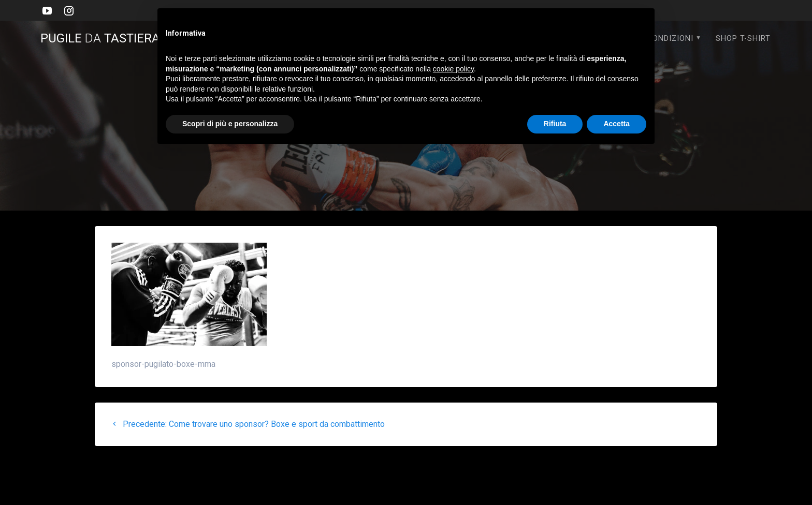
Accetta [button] (617, 124)
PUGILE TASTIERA (107, 38)
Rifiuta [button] (555, 124)
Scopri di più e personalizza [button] (230, 124)
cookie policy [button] (453, 69)
